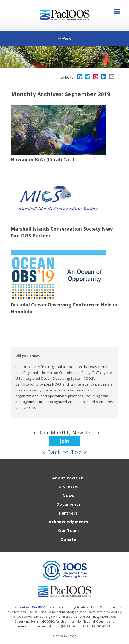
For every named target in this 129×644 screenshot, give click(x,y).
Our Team (68, 530)
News (68, 495)
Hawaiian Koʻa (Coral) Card (42, 160)
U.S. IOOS (68, 487)
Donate (69, 539)
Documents (68, 504)
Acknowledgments (68, 522)
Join (64, 441)
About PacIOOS (68, 478)
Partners (68, 513)
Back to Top (65, 452)
